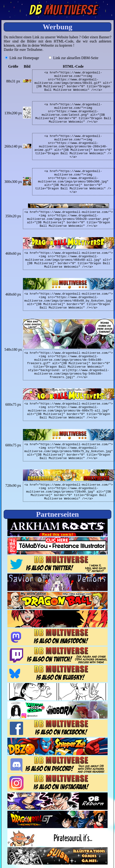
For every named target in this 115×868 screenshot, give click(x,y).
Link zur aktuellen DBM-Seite (73, 58)
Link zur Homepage (22, 58)
